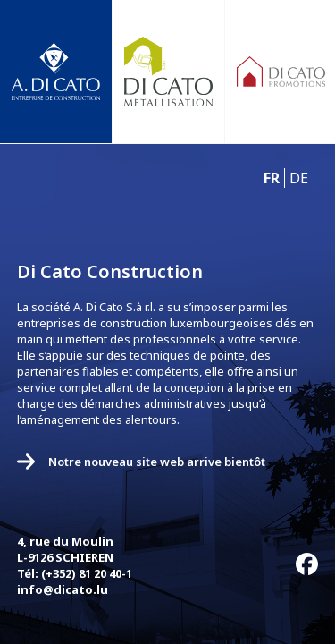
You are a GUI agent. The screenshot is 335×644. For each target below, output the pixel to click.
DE (299, 178)
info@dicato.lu (63, 589)
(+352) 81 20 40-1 (87, 573)
